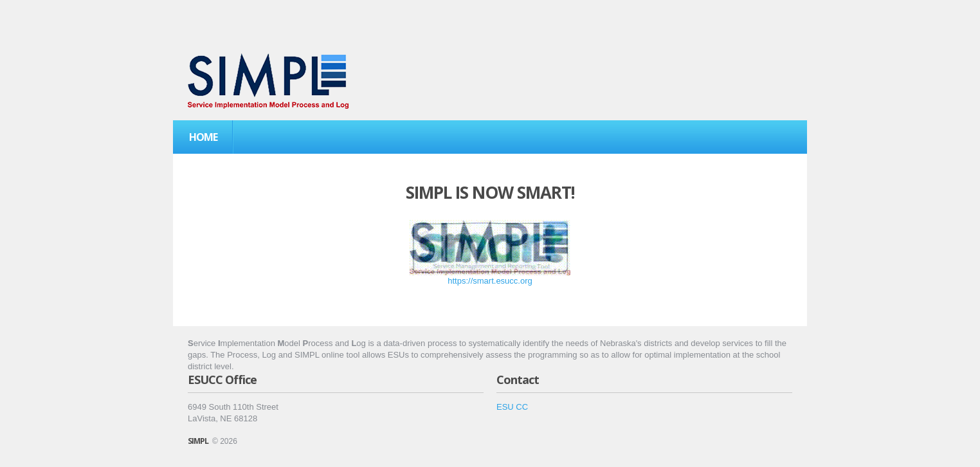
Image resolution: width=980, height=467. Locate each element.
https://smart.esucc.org (490, 281)
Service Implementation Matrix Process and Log (268, 81)
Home (203, 137)
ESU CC (512, 407)
